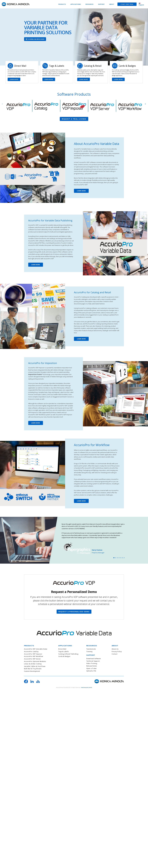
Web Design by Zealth (87, 687)
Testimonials (91, 649)
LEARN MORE (14, 79)
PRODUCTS (62, 4)
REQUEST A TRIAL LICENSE (74, 119)
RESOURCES (90, 4)
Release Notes (92, 666)
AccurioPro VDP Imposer (33, 654)
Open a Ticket (92, 668)
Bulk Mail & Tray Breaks (33, 669)
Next (145, 104)
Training (89, 652)
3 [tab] (117, 558)
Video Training (92, 664)
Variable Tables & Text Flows (35, 666)
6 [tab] (122, 558)
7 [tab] (124, 558)
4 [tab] (119, 558)
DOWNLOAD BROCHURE (36, 39)
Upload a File (91, 671)
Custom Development (32, 671)
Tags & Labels (64, 652)
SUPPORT (101, 4)
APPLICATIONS (76, 4)
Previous (2, 104)
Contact (115, 654)
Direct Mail (62, 649)
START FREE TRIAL (127, 4)
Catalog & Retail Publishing (68, 654)
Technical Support (93, 661)
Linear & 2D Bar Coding (33, 664)
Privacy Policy (117, 652)
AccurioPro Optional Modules (35, 661)
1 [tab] (114, 558)
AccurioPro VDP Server (32, 659)
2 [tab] (116, 558)
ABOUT (112, 4)
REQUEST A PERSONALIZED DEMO (74, 612)
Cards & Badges (64, 656)
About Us (115, 649)
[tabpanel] (93, 538)
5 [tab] (121, 558)
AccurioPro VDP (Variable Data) (36, 649)
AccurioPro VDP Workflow (34, 656)
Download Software (94, 659)
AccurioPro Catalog (31, 652)
